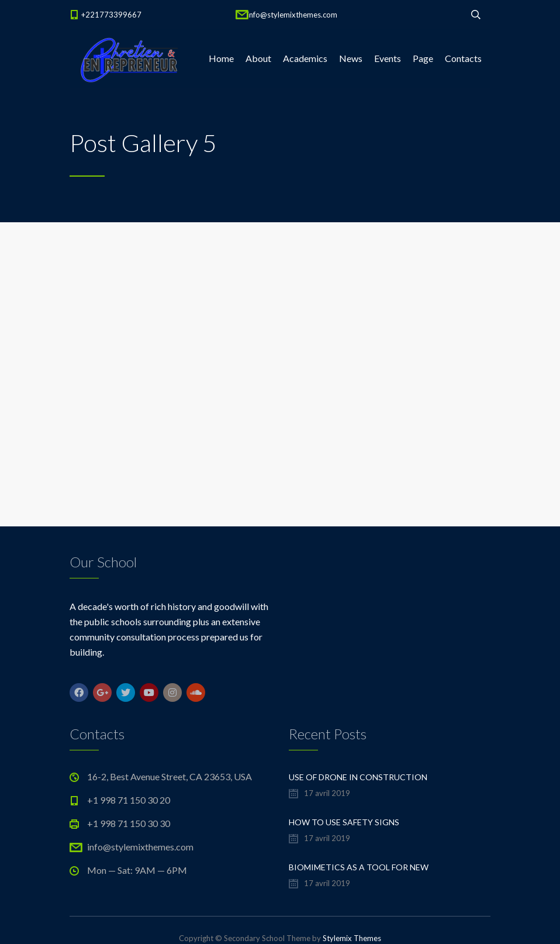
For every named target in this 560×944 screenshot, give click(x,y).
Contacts (463, 58)
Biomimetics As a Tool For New (359, 867)
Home (221, 58)
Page (423, 58)
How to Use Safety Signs (344, 822)
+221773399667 (111, 15)
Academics (305, 58)
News (351, 58)
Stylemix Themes (352, 938)
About (258, 58)
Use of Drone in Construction (358, 777)
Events (388, 58)
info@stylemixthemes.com (292, 15)
